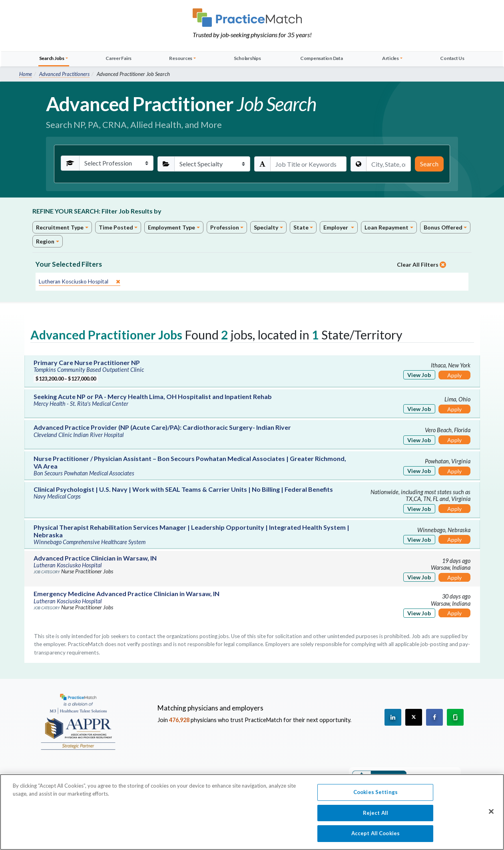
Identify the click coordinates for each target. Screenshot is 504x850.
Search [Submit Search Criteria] (429, 164)
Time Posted (116, 227)
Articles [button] (390, 58)
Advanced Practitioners (64, 74)
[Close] (491, 815)
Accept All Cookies (376, 837)
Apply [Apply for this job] (454, 375)
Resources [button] (181, 58)
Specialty (266, 227)
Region (45, 241)
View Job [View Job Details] (419, 375)
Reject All (376, 816)
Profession (225, 227)
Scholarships (247, 58)
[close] (80, 282)
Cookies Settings (376, 796)
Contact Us (452, 58)
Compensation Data (322, 58)
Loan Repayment (386, 227)
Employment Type (171, 227)
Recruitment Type (60, 227)
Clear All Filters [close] (421, 264)
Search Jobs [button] (52, 58)
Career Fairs (119, 58)
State (301, 227)
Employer (336, 227)
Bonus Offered (443, 227)
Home (26, 74)
